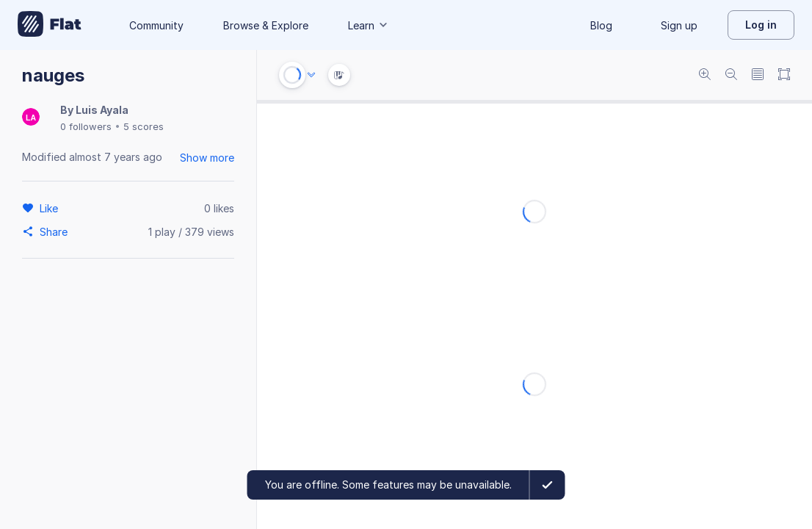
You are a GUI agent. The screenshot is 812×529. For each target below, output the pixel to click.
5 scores (144, 126)
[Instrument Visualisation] (339, 75)
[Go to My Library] (50, 25)
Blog (601, 25)
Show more (207, 158)
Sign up (679, 25)
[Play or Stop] (292, 75)
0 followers (86, 126)
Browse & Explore (266, 25)
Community (156, 25)
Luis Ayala (102, 110)
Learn (369, 25)
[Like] (51, 208)
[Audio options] (311, 75)
